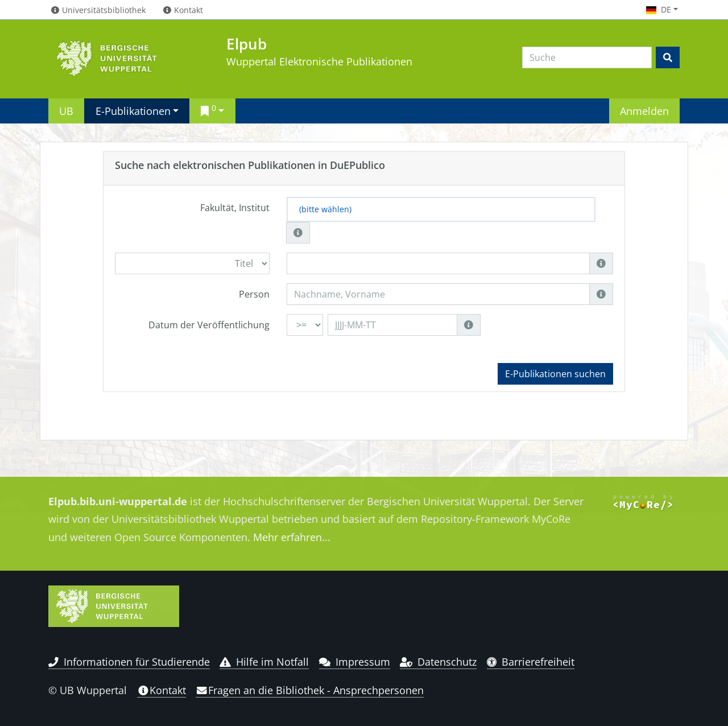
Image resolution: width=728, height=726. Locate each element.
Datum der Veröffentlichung (209, 325)
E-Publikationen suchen (555, 374)
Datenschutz (438, 662)
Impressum (355, 662)
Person (254, 294)
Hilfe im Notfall (264, 662)
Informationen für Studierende (129, 662)
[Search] (587, 57)
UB (66, 111)
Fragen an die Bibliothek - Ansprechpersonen (310, 690)
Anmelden (644, 111)
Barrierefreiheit (531, 662)
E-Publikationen (133, 111)
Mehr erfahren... (292, 537)
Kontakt (162, 690)
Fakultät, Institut (235, 208)
